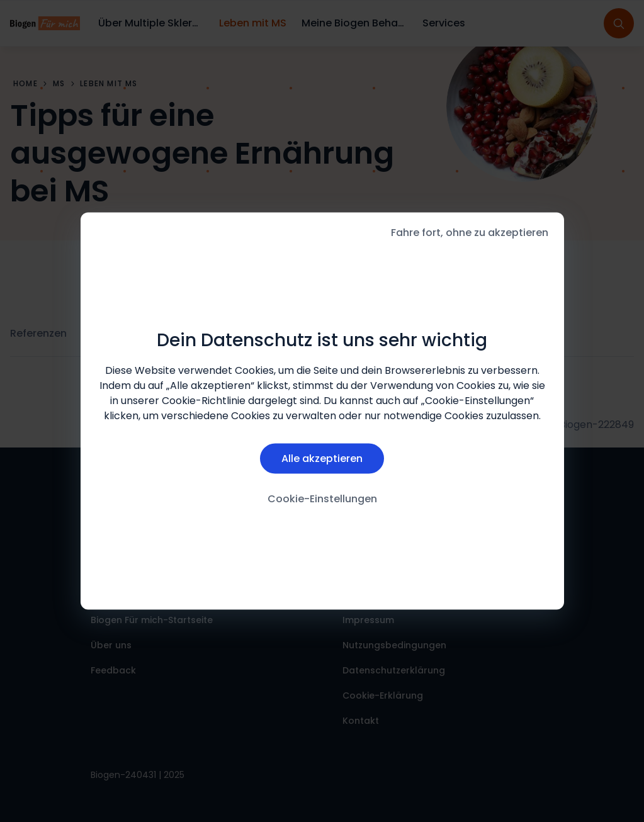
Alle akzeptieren (322, 458)
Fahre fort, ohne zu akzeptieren (470, 233)
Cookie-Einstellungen (322, 498)
